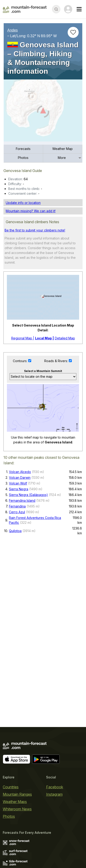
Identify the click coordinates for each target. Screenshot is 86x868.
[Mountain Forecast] (25, 9)
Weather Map (62, 224)
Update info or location (23, 278)
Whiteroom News (17, 809)
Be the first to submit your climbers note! (35, 306)
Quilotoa (15, 666)
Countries (11, 787)
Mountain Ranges (17, 794)
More (62, 233)
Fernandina (17, 642)
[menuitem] (23, 224)
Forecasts (23, 224)
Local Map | (44, 413)
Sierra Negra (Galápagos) (28, 631)
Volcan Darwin (20, 613)
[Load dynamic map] (43, 112)
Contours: (21, 436)
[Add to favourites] (73, 32)
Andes (12, 30)
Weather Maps (15, 802)
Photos (23, 233)
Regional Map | (23, 413)
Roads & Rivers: (57, 436)
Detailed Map (65, 413)
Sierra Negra (19, 625)
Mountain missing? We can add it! (31, 286)
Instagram (54, 794)
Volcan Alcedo (20, 608)
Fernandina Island (22, 636)
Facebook (55, 787)
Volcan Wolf (18, 619)
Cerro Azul (17, 648)
